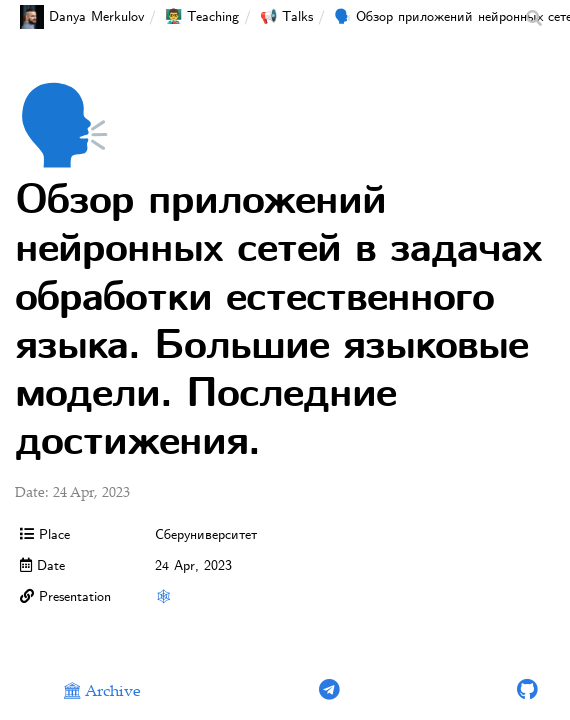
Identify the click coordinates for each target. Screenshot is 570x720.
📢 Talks (286, 17)
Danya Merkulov (82, 17)
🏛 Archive (101, 692)
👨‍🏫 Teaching (202, 17)
